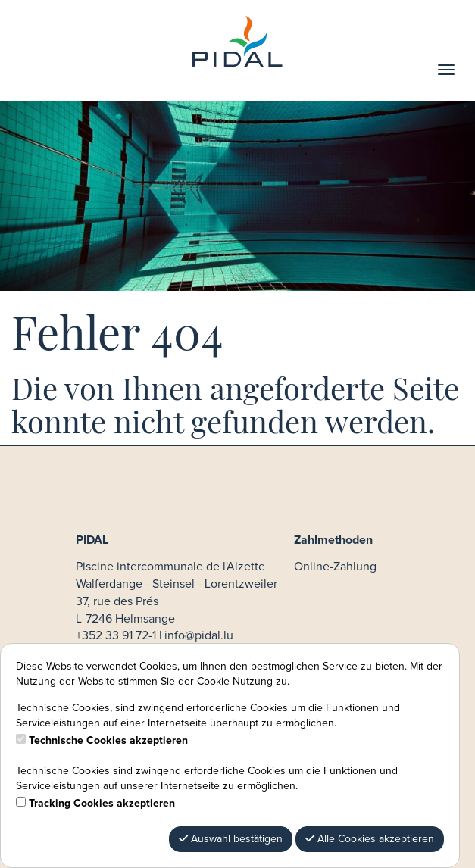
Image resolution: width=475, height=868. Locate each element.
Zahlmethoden (333, 540)
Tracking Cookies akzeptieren (102, 804)
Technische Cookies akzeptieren (108, 741)
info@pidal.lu (199, 635)
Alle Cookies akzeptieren (370, 839)
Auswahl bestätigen (231, 839)
